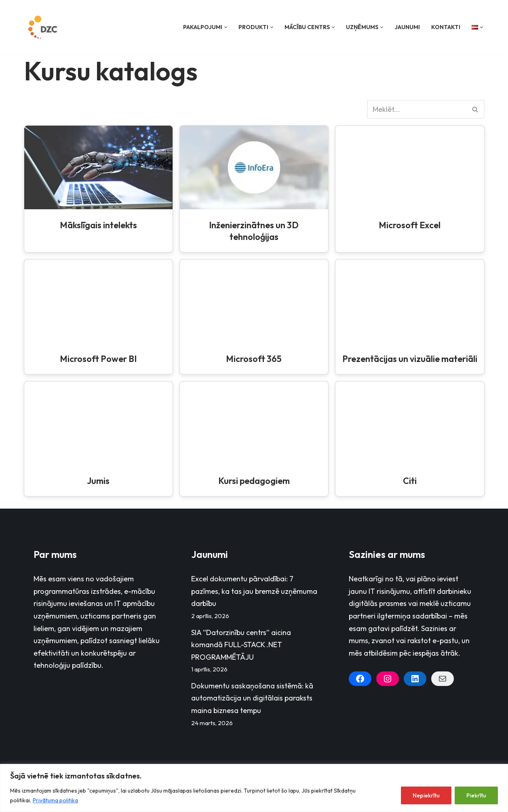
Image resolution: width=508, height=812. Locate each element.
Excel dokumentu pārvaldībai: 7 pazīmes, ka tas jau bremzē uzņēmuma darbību (254, 591)
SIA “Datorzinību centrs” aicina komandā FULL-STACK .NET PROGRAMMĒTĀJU (241, 645)
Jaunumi (407, 27)
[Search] (417, 109)
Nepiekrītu (426, 795)
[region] (254, 788)
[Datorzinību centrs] (44, 27)
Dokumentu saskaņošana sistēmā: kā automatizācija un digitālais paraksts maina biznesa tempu (252, 698)
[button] (226, 27)
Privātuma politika (55, 800)
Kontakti (446, 27)
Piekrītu (476, 795)
